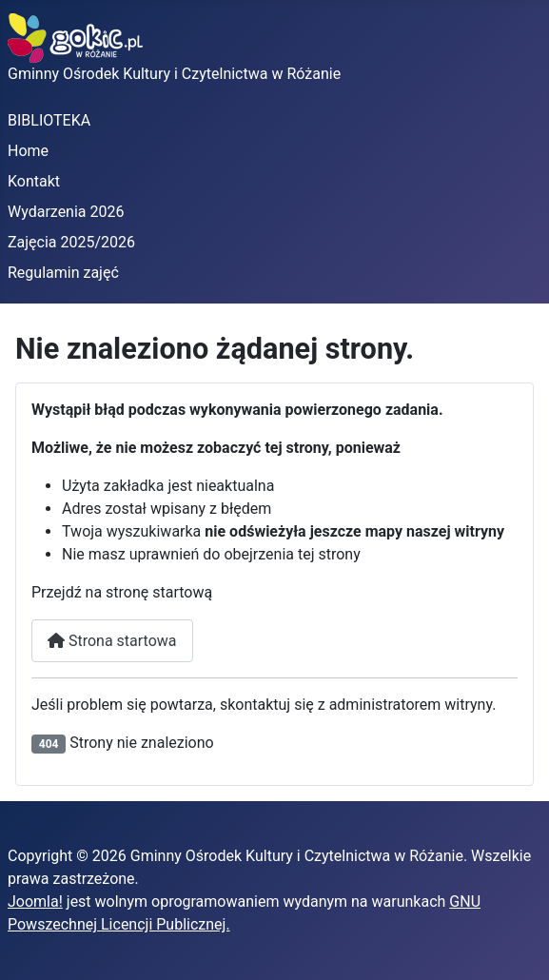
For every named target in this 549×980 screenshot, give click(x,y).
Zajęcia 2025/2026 (71, 242)
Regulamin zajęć (63, 273)
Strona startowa (112, 641)
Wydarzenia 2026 (66, 212)
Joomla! (35, 902)
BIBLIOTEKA (49, 120)
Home (28, 151)
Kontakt (34, 181)
